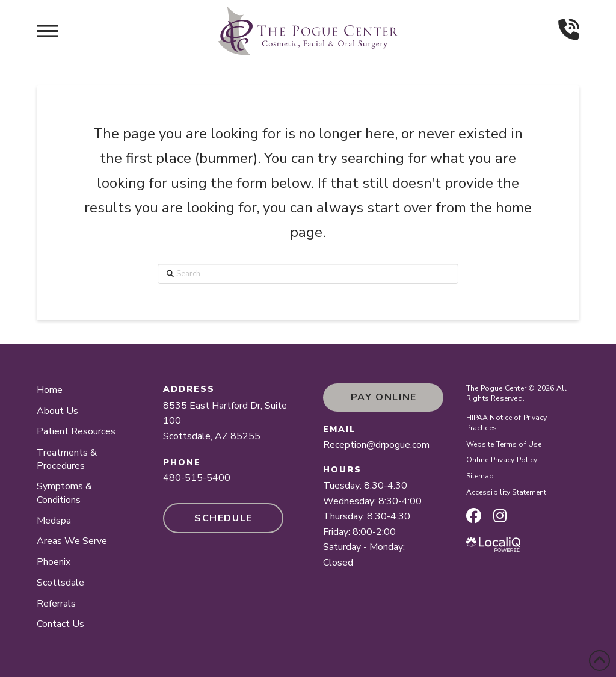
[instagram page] (500, 516)
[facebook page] (474, 516)
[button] (47, 31)
